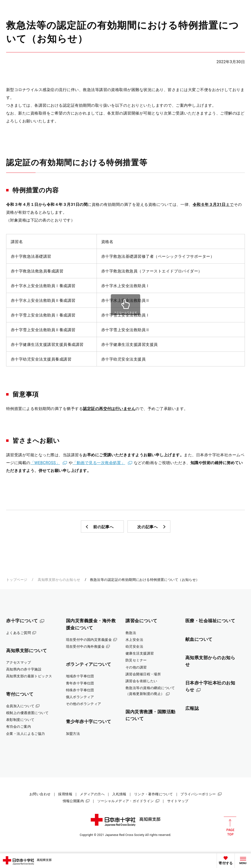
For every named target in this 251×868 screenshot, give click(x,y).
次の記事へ (148, 527)
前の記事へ (103, 527)
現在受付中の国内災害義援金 (89, 640)
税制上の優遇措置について (27, 713)
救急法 (131, 633)
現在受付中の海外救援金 (85, 646)
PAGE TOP (230, 826)
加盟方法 (73, 734)
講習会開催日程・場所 (143, 674)
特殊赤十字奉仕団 (80, 690)
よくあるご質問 (19, 633)
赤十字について (22, 621)
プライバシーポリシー (198, 794)
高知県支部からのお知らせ (59, 580)
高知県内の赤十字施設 (24, 669)
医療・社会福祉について (210, 621)
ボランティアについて (89, 664)
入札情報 (119, 794)
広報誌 (192, 708)
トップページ (17, 580)
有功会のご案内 (19, 727)
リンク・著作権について (154, 794)
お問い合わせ (40, 794)
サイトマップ (178, 801)
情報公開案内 (73, 801)
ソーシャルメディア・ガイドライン (126, 801)
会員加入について (20, 706)
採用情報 (65, 794)
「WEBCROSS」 (45, 463)
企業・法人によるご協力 (26, 734)
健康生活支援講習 (140, 653)
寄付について (20, 694)
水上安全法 (134, 640)
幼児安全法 (134, 646)
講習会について (141, 621)
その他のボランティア (84, 704)
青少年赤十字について (89, 721)
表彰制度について (20, 720)
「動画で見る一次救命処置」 (99, 463)
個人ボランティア (80, 697)
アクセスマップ (19, 662)
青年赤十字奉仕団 (80, 683)
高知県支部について (27, 651)
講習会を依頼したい (141, 681)
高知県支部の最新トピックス (29, 676)
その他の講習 (136, 667)
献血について (199, 639)
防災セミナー (136, 660)
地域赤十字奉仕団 (80, 676)
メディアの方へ (92, 794)
